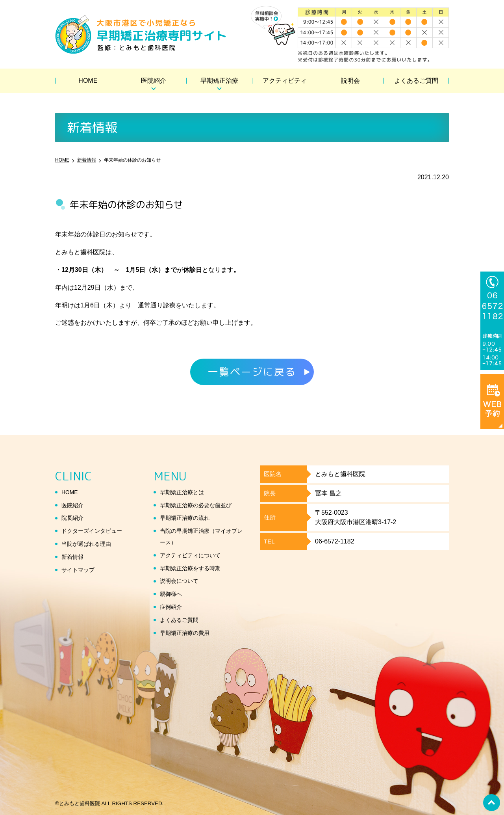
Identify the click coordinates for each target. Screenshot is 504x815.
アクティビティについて (195, 555)
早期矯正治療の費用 (188, 633)
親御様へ (172, 594)
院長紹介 (74, 518)
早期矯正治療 (219, 81)
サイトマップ (80, 570)
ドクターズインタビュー (96, 531)
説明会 (350, 81)
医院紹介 (154, 81)
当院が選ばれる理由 (90, 544)
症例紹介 (172, 607)
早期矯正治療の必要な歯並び (201, 505)
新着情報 (74, 557)
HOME (88, 81)
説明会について (182, 581)
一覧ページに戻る (252, 372)
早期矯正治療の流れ (188, 518)
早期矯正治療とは (185, 492)
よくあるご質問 (416, 81)
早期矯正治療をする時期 (195, 568)
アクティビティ (285, 81)
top (490, 801)
